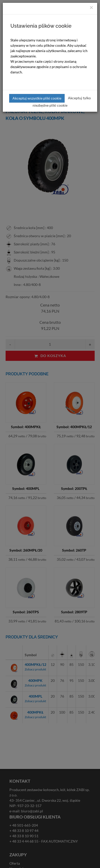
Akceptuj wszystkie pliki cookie (37, 98)
